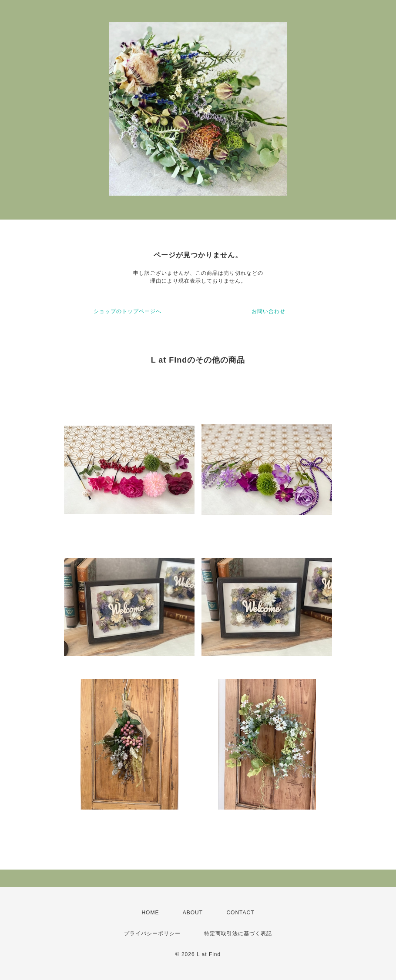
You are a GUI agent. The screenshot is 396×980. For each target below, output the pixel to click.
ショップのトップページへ (128, 311)
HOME (150, 913)
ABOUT (193, 913)
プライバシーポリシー (152, 933)
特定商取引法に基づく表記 (238, 933)
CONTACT (240, 913)
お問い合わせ (268, 311)
